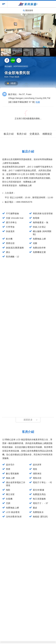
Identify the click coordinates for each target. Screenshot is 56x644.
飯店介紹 (9, 134)
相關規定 (47, 134)
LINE (13, 60)
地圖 (38, 102)
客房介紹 (22, 134)
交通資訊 (34, 134)
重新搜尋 (28, 10)
